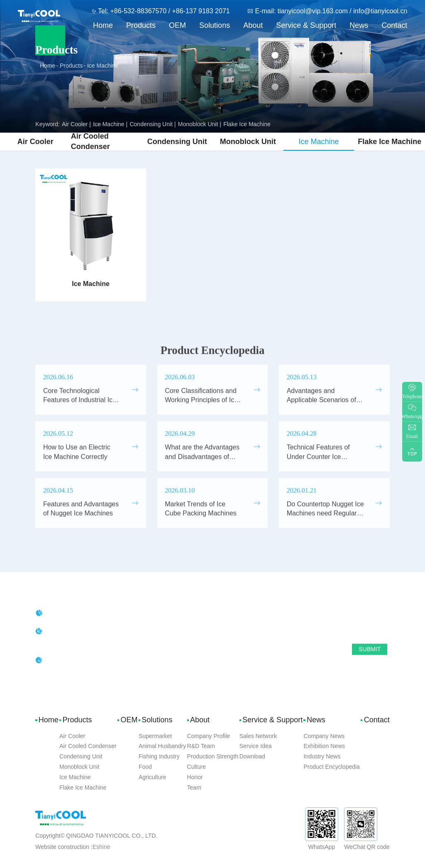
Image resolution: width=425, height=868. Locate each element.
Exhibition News (324, 746)
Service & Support (306, 25)
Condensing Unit (177, 139)
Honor (195, 777)
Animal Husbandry (162, 746)
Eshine (101, 847)
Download (252, 756)
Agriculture (153, 777)
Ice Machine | (110, 124)
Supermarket (155, 736)
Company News (324, 736)
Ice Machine (103, 66)
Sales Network (258, 736)
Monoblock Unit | (200, 124)
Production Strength (213, 756)
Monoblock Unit (248, 139)
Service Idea (256, 746)
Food (145, 767)
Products (141, 25)
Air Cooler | (76, 124)
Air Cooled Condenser (90, 139)
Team (194, 787)
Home (103, 25)
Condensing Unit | (153, 124)
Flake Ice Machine (247, 124)
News (359, 25)
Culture (197, 767)
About (253, 25)
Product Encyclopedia (331, 767)
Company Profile (209, 736)
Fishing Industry (159, 756)
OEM (177, 25)
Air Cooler (35, 139)
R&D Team (201, 746)
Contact (394, 25)
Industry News (322, 756)
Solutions (215, 25)
